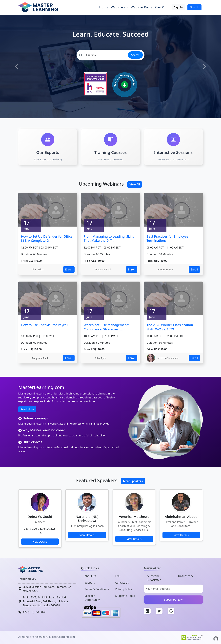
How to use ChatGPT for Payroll (45, 325)
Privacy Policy (124, 589)
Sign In (178, 7)
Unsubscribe (186, 576)
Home (104, 7)
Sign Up (194, 7)
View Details (40, 542)
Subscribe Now (173, 600)
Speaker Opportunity (92, 598)
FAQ (118, 576)
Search (135, 55)
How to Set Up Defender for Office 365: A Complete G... (47, 239)
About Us (90, 576)
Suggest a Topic (125, 596)
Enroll (69, 269)
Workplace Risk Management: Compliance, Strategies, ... (106, 327)
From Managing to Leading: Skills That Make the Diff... (109, 239)
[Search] (102, 55)
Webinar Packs (142, 7)
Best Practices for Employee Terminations (168, 239)
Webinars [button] (118, 7)
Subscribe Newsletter (154, 578)
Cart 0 (160, 7)
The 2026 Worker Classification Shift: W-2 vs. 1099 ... (170, 327)
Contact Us (122, 583)
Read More (27, 409)
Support (90, 583)
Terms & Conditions (97, 589)
